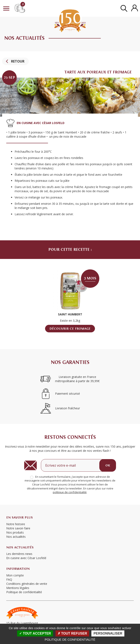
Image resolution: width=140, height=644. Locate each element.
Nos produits (15, 532)
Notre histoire (16, 524)
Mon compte (15, 575)
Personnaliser (108, 633)
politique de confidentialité (70, 492)
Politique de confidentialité (70, 640)
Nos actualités (16, 537)
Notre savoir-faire (18, 528)
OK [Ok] (108, 465)
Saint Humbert (70, 314)
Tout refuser (72, 633)
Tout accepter (35, 633)
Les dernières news (19, 554)
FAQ (9, 579)
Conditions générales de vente (27, 584)
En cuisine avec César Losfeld (26, 558)
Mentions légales (18, 588)
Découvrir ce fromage (70, 329)
